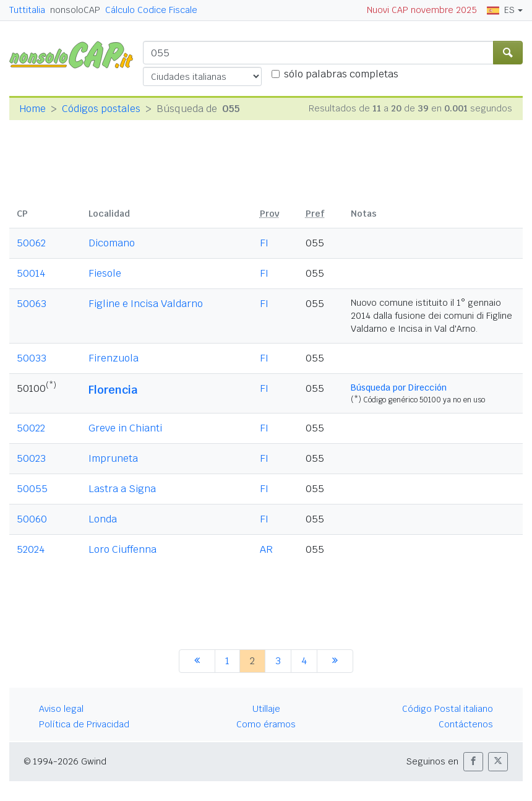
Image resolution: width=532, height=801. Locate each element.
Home (32, 109)
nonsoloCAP (75, 10)
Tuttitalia (27, 10)
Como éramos (266, 724)
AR (266, 549)
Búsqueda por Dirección (399, 388)
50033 (32, 358)
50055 (32, 489)
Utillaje (266, 709)
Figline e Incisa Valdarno (146, 304)
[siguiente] (335, 661)
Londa (103, 519)
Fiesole (105, 273)
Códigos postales (101, 109)
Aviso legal (61, 709)
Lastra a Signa (122, 489)
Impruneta (113, 458)
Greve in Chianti (125, 428)
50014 (31, 273)
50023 (31, 458)
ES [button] (501, 10)
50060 (32, 519)
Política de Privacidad (84, 724)
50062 (31, 243)
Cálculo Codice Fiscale (151, 10)
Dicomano (112, 243)
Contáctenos (466, 724)
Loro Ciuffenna (122, 549)
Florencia (113, 390)
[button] (473, 762)
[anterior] (197, 661)
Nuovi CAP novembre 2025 (422, 10)
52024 (31, 549)
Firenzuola (114, 358)
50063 (32, 304)
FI (264, 243)
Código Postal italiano (448, 709)
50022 (31, 428)
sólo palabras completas (341, 74)
